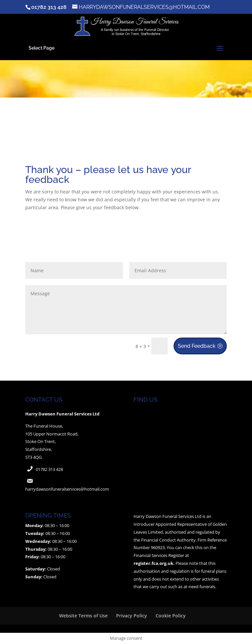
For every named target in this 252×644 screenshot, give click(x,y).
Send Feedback (197, 346)
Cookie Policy (171, 616)
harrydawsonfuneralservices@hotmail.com (67, 489)
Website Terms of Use (83, 616)
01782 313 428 (49, 469)
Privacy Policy (132, 616)
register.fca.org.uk (153, 563)
